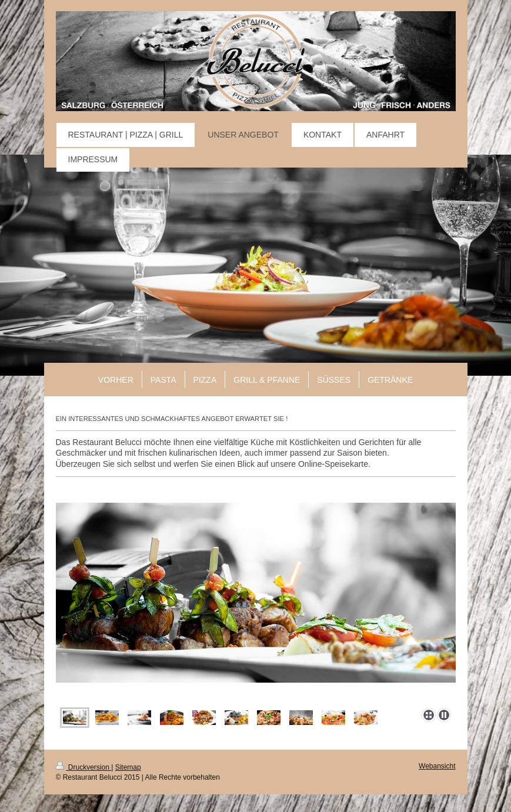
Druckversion (84, 767)
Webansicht (437, 766)
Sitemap (128, 767)
